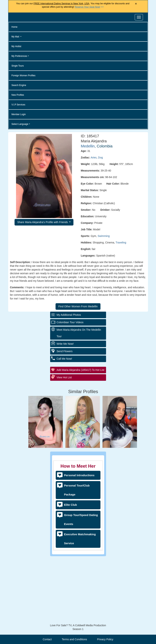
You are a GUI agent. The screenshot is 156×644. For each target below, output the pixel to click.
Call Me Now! (64, 425)
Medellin (88, 146)
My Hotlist (16, 46)
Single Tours (18, 66)
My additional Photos (69, 381)
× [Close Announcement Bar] (136, 4)
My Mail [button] (16, 37)
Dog (100, 157)
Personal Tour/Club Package (77, 490)
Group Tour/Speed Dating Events (81, 519)
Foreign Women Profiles (24, 75)
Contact (47, 639)
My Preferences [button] (19, 56)
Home (15, 27)
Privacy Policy (105, 639)
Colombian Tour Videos (70, 388)
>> (89, 7)
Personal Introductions (79, 475)
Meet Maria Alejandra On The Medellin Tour (79, 399)
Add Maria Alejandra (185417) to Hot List (81, 436)
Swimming (104, 236)
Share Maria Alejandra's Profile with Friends (43, 222)
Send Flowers (65, 417)
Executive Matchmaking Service (80, 539)
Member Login (19, 114)
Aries (94, 157)
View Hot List (64, 444)
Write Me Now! (65, 410)
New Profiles (18, 95)
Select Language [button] (20, 124)
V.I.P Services (18, 105)
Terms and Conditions (74, 639)
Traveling (121, 243)
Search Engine (19, 85)
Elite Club (71, 505)
